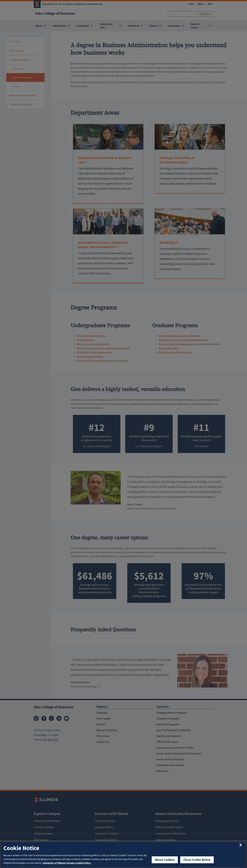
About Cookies (165, 860)
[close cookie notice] (241, 845)
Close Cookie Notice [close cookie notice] (197, 860)
